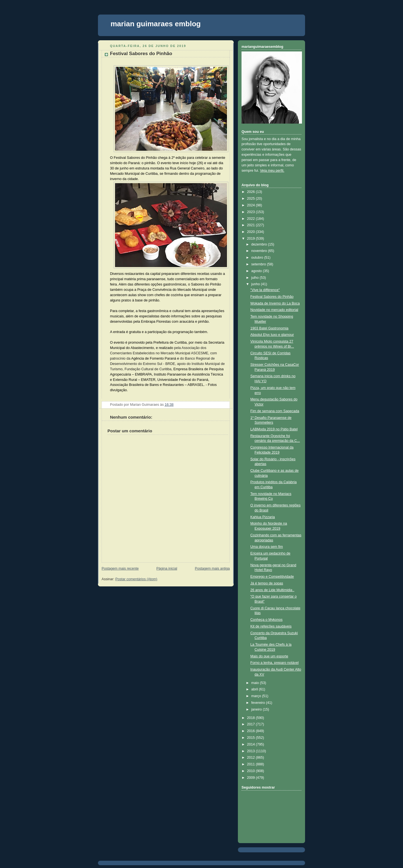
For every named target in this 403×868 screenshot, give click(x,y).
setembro (259, 264)
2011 (252, 764)
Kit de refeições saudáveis (271, 626)
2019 (252, 239)
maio (256, 683)
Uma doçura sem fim (267, 547)
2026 (252, 192)
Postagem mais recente (120, 569)
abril (255, 689)
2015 (252, 738)
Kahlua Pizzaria (263, 517)
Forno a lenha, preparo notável (275, 663)
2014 (252, 744)
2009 (252, 778)
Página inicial (167, 569)
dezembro (260, 244)
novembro (260, 251)
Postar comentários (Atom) (136, 579)
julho (256, 278)
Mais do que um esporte (269, 656)
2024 (252, 205)
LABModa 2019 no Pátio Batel (274, 429)
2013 (252, 751)
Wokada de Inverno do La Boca (275, 303)
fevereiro (259, 703)
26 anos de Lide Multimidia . (272, 590)
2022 (252, 219)
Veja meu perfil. (272, 171)
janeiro (257, 709)
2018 (252, 718)
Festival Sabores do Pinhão (141, 54)
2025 (252, 199)
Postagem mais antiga (212, 569)
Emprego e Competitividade (272, 577)
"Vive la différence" (265, 290)
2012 (252, 758)
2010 (252, 771)
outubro (258, 258)
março (257, 696)
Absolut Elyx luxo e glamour (272, 335)
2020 (252, 232)
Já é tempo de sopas (267, 583)
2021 (252, 225)
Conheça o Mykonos (267, 620)
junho (256, 284)
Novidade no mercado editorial (274, 310)
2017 (252, 724)
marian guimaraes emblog (156, 24)
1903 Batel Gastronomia (270, 328)
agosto (257, 271)
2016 (252, 731)
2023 (252, 212)
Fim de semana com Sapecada (275, 411)
